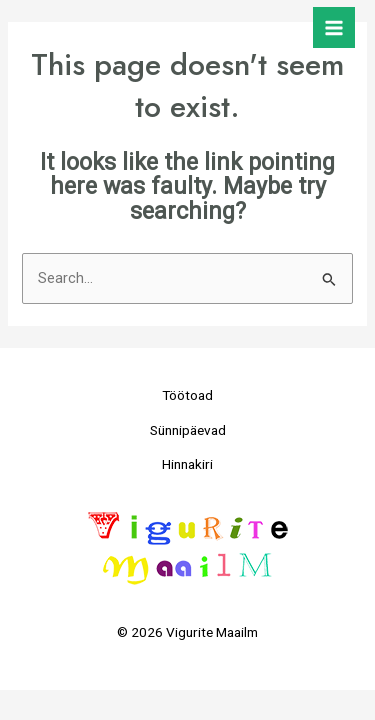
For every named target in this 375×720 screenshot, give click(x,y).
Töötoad (187, 395)
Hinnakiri (187, 464)
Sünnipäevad (188, 430)
